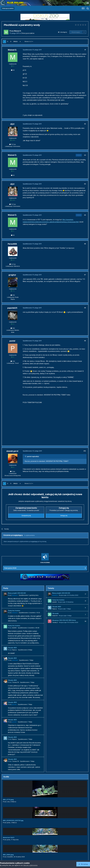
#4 (85, 184)
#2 (85, 124)
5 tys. (13, 471)
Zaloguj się (64, 516)
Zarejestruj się (26, 516)
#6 (85, 244)
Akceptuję (83, 864)
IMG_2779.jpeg (8, 800)
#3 (85, 155)
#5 (85, 215)
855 (13, 295)
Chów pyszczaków (28, 33)
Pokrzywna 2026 (10, 568)
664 (13, 328)
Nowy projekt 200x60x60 (17, 593)
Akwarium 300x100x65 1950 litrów (64, 620)
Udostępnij (62, 32)
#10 (85, 451)
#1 (85, 50)
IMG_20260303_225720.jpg (13, 820)
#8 (85, 308)
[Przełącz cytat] (26, 456)
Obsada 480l (12, 648)
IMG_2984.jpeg (8, 855)
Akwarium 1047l (9, 837)
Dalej (15, 41)
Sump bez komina (14, 611)
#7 (85, 275)
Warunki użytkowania (30, 865)
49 (13, 70)
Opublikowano (29, 595)
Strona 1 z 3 (29, 41)
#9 (85, 341)
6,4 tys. (13, 264)
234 (13, 361)
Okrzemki (55, 613)
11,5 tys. (13, 144)
